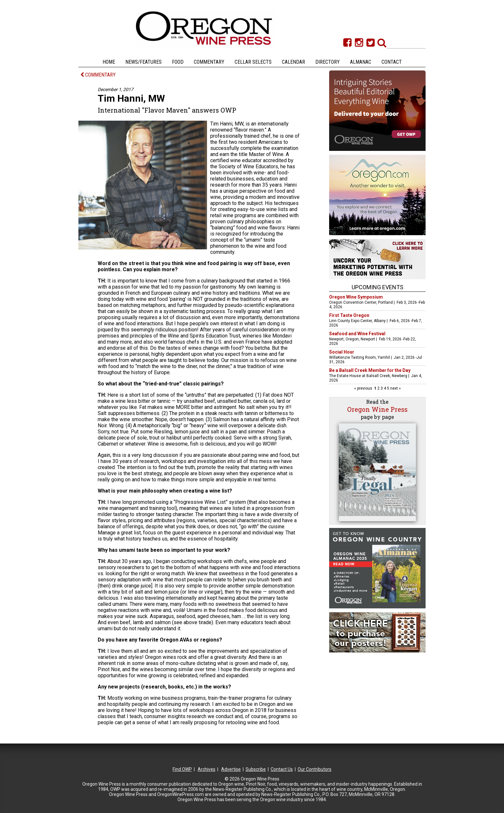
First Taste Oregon (349, 315)
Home (109, 62)
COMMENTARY (98, 75)
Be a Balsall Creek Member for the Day (370, 370)
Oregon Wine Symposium (356, 297)
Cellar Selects (253, 62)
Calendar (293, 62)
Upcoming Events (378, 287)
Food (178, 62)
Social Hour (342, 352)
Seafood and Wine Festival (357, 334)
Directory (328, 62)
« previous (364, 388)
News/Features (144, 62)
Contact (392, 62)
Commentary (209, 62)
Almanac (361, 62)
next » (395, 388)
